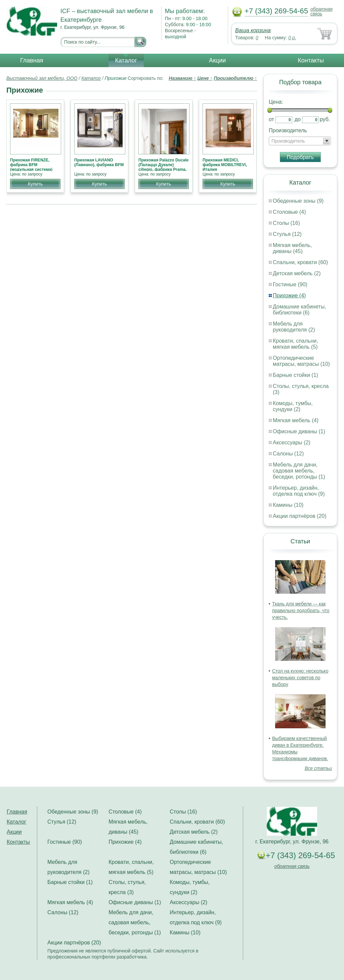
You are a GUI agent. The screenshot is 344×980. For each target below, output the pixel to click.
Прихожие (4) (289, 296)
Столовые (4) (289, 212)
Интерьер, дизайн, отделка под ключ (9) (299, 491)
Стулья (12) (287, 234)
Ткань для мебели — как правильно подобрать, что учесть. (301, 610)
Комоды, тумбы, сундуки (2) (293, 406)
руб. (325, 119)
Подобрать (300, 157)
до (298, 119)
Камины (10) (288, 505)
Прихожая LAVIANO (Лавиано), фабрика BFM (99, 162)
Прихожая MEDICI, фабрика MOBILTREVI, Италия (225, 165)
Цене (205, 78)
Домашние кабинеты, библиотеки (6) (299, 310)
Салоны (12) (288, 454)
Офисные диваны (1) (299, 431)
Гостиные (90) (290, 284)
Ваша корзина (253, 30)
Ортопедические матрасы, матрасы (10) (301, 361)
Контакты (311, 60)
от (271, 119)
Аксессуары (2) (292, 443)
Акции (217, 60)
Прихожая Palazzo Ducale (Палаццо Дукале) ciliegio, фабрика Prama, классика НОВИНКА (163, 167)
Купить (35, 184)
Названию (182, 78)
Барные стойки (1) (295, 375)
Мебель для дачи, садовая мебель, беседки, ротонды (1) (299, 471)
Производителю (235, 78)
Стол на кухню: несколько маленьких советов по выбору (300, 678)
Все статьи (318, 768)
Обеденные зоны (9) (298, 201)
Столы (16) (286, 223)
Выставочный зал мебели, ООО (42, 78)
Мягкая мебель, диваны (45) (292, 248)
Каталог (126, 60)
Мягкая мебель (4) (296, 420)
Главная (32, 60)
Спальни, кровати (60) (300, 262)
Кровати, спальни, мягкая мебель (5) (295, 344)
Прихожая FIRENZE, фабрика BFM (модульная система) (31, 165)
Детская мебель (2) (297, 273)
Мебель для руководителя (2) (294, 327)
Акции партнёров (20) (300, 516)
